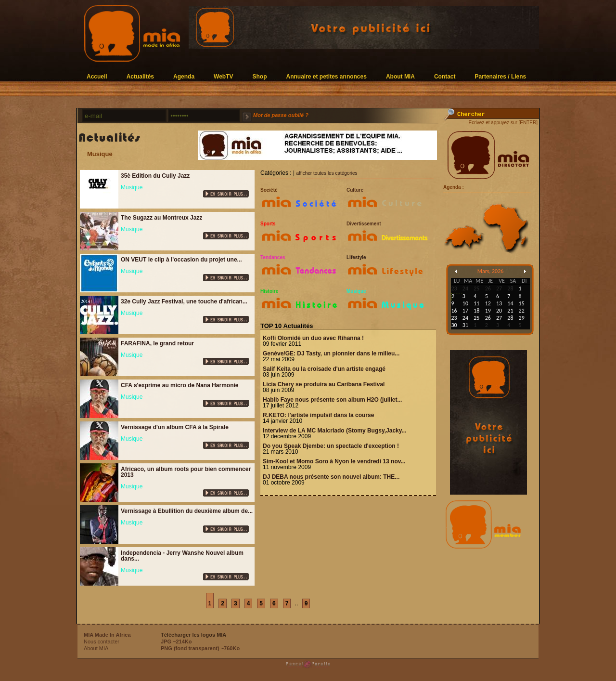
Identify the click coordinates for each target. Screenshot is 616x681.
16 (454, 311)
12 (488, 303)
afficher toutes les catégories (327, 173)
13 (499, 303)
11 (476, 303)
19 (488, 311)
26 (488, 318)
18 (476, 311)
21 (510, 311)
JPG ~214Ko (176, 642)
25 (476, 318)
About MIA (400, 76)
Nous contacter (102, 642)
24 (465, 318)
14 (510, 303)
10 (465, 303)
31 (465, 325)
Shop (260, 76)
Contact (445, 76)
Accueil (97, 76)
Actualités (140, 76)
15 (522, 303)
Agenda (184, 76)
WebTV (223, 76)
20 (499, 311)
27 (499, 318)
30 (454, 325)
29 (522, 318)
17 (465, 311)
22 (522, 311)
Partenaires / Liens (501, 76)
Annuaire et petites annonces (327, 76)
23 (454, 318)
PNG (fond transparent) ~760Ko (200, 648)
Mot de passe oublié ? (281, 115)
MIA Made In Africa (107, 635)
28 (510, 318)
